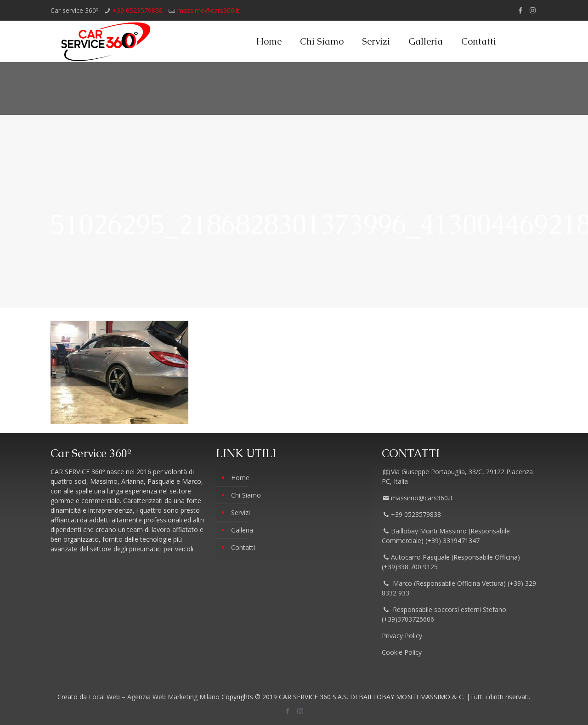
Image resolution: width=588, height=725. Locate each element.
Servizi (240, 513)
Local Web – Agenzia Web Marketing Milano (155, 697)
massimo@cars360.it (208, 10)
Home (240, 478)
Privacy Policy (403, 636)
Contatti (243, 547)
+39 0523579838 (138, 10)
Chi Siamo (246, 495)
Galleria (242, 530)
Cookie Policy (402, 652)
